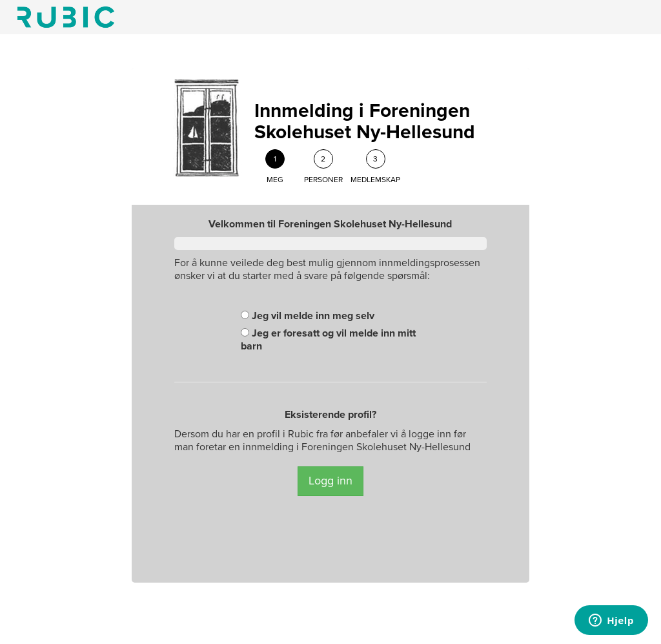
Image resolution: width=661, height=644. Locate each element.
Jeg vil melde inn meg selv (308, 316)
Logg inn (330, 481)
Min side (66, 17)
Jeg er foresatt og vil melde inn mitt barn (328, 340)
